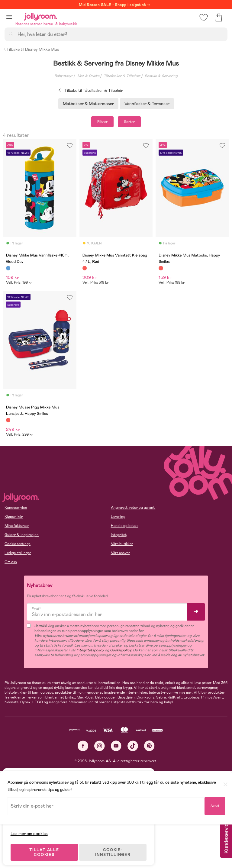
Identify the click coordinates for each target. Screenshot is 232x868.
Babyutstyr (64, 76)
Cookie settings (18, 544)
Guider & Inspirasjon (22, 535)
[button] (9, 17)
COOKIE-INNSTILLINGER (116, 847)
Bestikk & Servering (161, 76)
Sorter (129, 122)
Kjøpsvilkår (14, 517)
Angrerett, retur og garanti (133, 508)
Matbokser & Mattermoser (88, 104)
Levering (118, 517)
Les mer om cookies (32, 829)
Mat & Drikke (88, 76)
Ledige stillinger (18, 553)
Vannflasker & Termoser (147, 104)
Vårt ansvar (120, 553)
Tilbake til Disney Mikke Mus (31, 49)
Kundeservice (16, 508)
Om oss (11, 562)
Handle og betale (125, 526)
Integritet (119, 535)
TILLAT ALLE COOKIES (47, 847)
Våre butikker (122, 544)
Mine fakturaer (17, 526)
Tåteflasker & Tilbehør (122, 76)
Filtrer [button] (102, 122)
